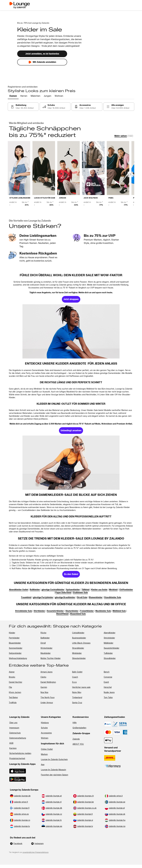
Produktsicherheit (17, 759)
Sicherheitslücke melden (20, 753)
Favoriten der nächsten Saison (54, 775)
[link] (23, 107)
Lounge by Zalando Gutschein (54, 759)
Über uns (13, 723)
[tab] (13, 96)
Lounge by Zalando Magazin (53, 770)
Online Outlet (47, 749)
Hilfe (75, 723)
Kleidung (45, 723)
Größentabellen (79, 728)
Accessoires (46, 733)
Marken (44, 754)
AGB (11, 743)
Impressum (14, 728)
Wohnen (45, 738)
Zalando (76, 739)
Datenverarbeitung (18, 738)
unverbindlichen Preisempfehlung (35, 852)
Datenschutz (15, 733)
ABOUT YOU (78, 744)
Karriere (13, 748)
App (43, 765)
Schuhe (44, 728)
